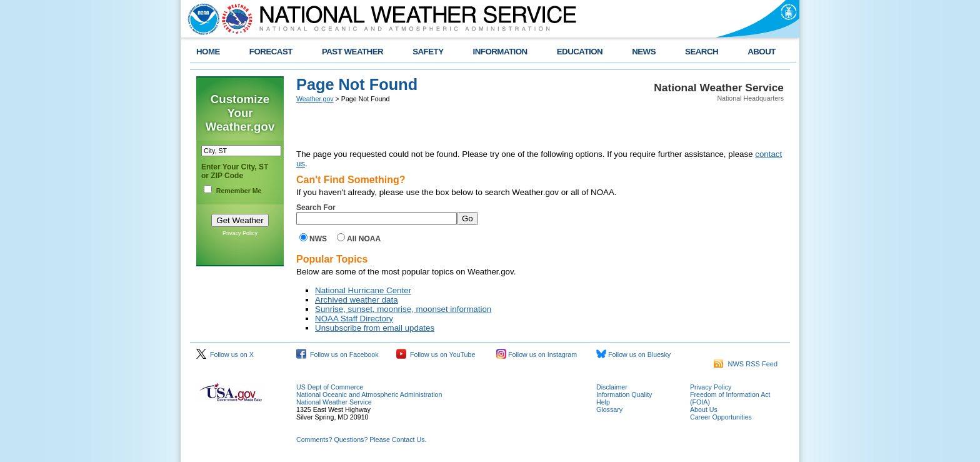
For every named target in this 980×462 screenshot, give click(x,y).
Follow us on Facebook (337, 354)
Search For (316, 208)
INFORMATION (500, 52)
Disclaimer (612, 387)
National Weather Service (334, 402)
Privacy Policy (240, 233)
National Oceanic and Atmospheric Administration (369, 394)
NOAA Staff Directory (354, 319)
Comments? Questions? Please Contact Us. (361, 439)
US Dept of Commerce (330, 387)
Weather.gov (315, 99)
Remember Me (239, 191)
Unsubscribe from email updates (375, 328)
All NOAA (364, 239)
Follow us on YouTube (436, 354)
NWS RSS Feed (746, 364)
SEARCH (702, 52)
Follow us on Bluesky (633, 354)
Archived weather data (357, 300)
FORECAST (271, 52)
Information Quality (624, 394)
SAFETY (428, 52)
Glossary (609, 409)
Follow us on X (225, 354)
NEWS (644, 52)
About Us (704, 409)
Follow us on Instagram (537, 354)
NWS (318, 239)
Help (603, 402)
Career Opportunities (721, 417)
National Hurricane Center (363, 290)
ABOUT (762, 52)
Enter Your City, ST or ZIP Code (235, 171)
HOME (208, 52)
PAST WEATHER (352, 52)
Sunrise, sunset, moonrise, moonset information (403, 309)
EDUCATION (580, 52)
